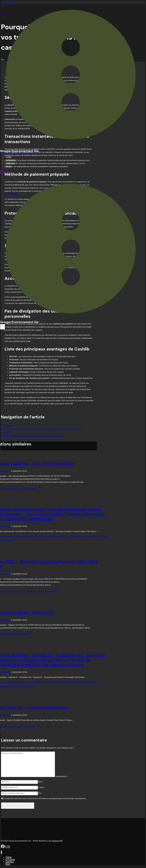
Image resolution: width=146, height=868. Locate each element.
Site (40, 793)
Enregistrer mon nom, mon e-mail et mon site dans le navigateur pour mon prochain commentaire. (45, 799)
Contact (10, 163)
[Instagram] (9, 848)
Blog (8, 167)
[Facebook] (2, 173)
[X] (6, 848)
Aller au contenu (8, 2)
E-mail (41, 788)
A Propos (11, 160)
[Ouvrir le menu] (3, 327)
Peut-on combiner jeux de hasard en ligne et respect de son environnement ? (49, 434)
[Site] (19, 793)
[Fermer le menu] (2, 852)
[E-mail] (19, 788)
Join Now (10, 177)
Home (9, 157)
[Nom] (19, 782)
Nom (41, 782)
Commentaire (61, 777)
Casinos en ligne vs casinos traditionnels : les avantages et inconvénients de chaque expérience (49, 427)
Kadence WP (57, 841)
